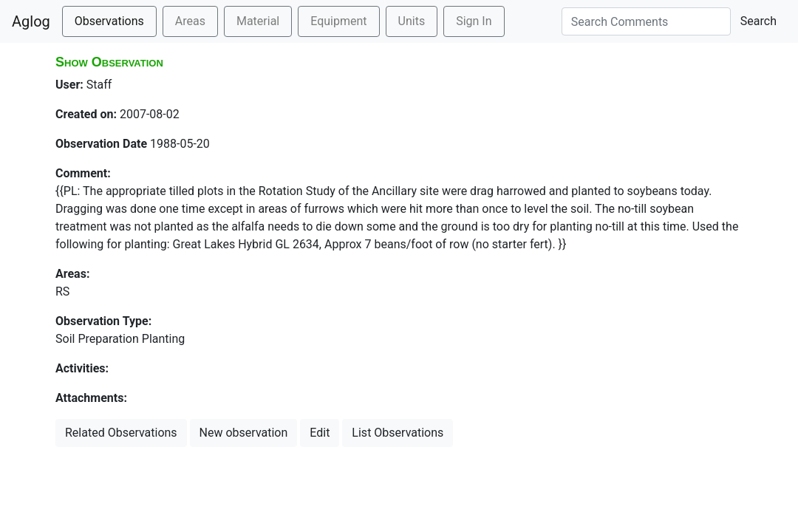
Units (412, 21)
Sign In (474, 21)
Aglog (31, 21)
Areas (190, 21)
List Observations (398, 433)
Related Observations (121, 433)
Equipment (338, 21)
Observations (109, 21)
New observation (244, 433)
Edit (320, 433)
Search (758, 21)
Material (258, 21)
